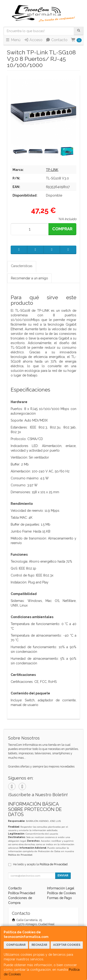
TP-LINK (52, 170)
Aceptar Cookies (67, 945)
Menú (13, 40)
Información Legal (61, 888)
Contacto (57, 40)
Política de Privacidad (20, 855)
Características (22, 266)
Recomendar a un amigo (29, 278)
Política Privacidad (22, 893)
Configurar (16, 945)
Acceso (33, 40)
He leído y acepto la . (41, 864)
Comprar (62, 229)
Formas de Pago (60, 898)
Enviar (63, 875)
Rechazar (39, 945)
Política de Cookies (61, 893)
